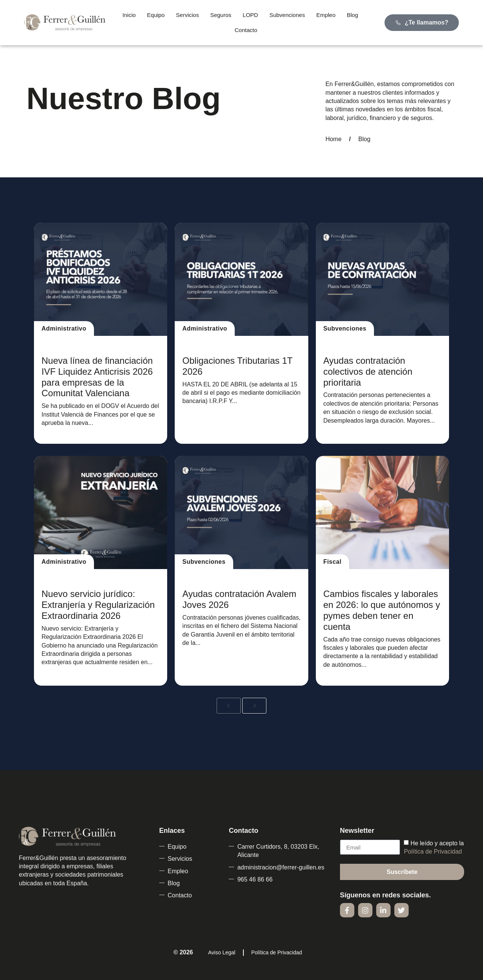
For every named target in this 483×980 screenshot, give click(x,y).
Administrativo (64, 328)
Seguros (221, 15)
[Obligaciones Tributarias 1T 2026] (241, 279)
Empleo (326, 15)
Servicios (187, 15)
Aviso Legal (222, 952)
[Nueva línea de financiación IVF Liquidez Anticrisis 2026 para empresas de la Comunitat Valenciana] (101, 279)
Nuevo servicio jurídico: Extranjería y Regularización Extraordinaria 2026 (98, 605)
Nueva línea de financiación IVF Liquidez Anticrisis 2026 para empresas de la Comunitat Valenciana (97, 377)
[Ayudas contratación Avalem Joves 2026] (241, 512)
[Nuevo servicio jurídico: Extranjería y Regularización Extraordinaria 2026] (101, 512)
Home (333, 139)
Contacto (246, 30)
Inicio (129, 15)
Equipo (156, 15)
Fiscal (332, 562)
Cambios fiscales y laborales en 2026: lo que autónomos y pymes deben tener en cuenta (382, 610)
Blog (352, 15)
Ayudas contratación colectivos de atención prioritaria (368, 372)
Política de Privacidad (433, 852)
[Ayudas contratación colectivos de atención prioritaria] (382, 279)
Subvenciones (287, 15)
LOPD (250, 15)
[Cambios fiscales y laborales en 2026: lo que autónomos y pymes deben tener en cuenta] (382, 512)
